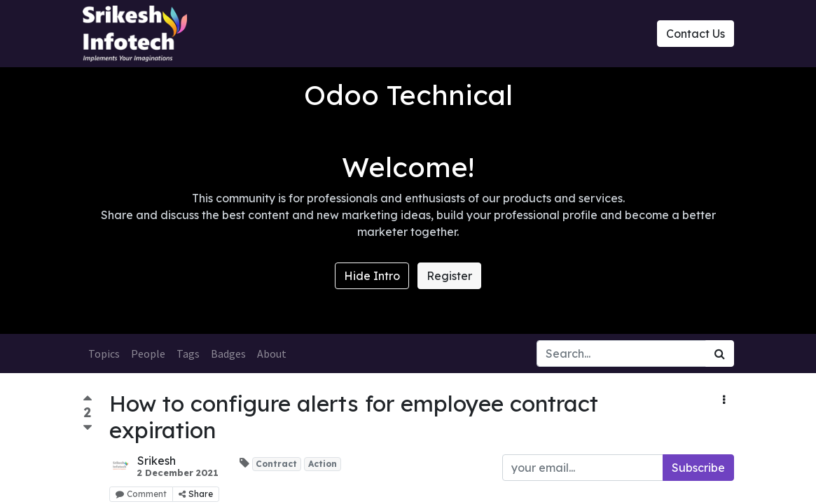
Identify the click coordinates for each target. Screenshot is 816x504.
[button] (724, 400)
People (148, 353)
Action (323, 464)
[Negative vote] (88, 428)
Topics (104, 353)
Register (449, 276)
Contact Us (696, 34)
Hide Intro (372, 276)
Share (196, 494)
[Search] (720, 353)
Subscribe (698, 468)
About (272, 353)
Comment (141, 494)
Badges (228, 353)
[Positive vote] (88, 400)
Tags (188, 353)
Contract (276, 464)
